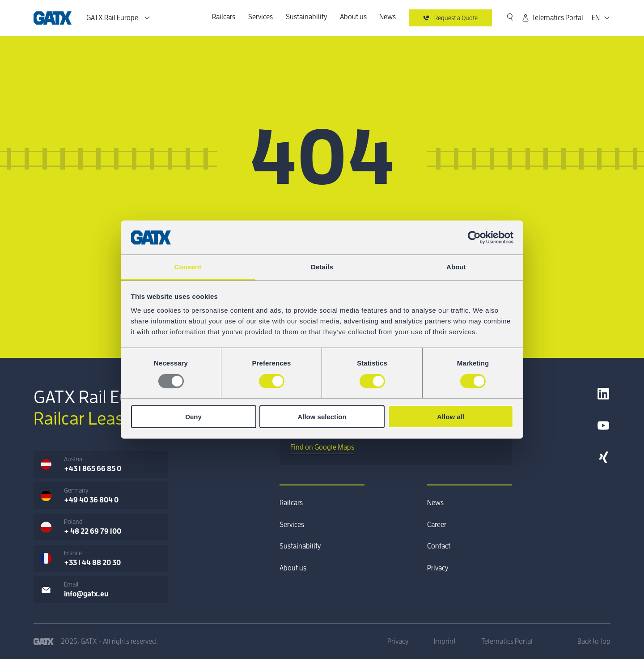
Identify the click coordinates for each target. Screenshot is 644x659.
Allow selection (322, 417)
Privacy (438, 568)
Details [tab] (322, 267)
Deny (193, 417)
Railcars (224, 17)
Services (261, 17)
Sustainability (306, 17)
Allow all (451, 417)
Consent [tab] (188, 267)
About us (353, 17)
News (388, 17)
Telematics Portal (552, 18)
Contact (439, 546)
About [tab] (456, 267)
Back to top (594, 642)
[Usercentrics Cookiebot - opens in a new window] (474, 238)
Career (437, 525)
